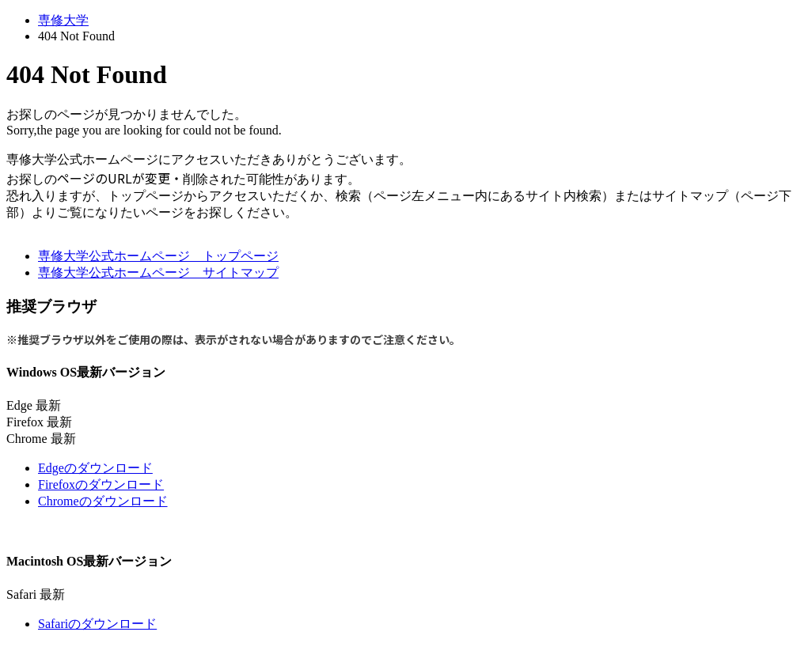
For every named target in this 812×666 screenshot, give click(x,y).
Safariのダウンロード (97, 624)
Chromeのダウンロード (103, 501)
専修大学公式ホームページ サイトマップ (158, 272)
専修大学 (63, 20)
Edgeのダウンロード (95, 468)
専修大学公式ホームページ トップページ (158, 256)
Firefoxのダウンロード (101, 484)
